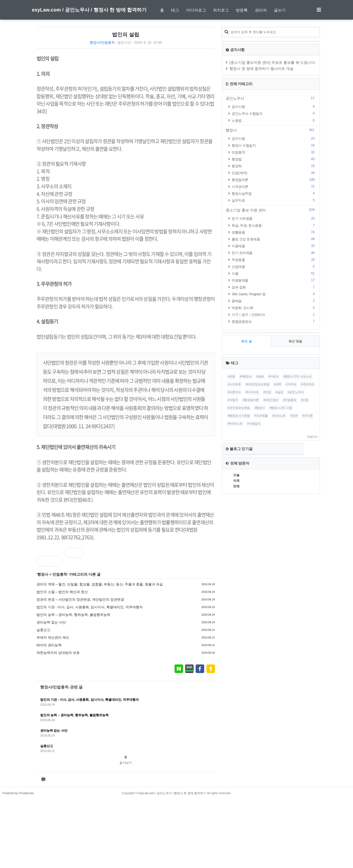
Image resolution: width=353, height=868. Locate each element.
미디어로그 (196, 10)
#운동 (231, 376)
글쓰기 (280, 10)
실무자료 (274, 200)
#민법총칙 (290, 400)
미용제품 (274, 246)
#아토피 (274, 376)
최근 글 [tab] (246, 341)
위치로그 (221, 10)
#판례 (260, 376)
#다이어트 (252, 392)
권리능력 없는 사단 (51, 622)
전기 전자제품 (274, 253)
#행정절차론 (251, 400)
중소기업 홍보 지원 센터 (271, 210)
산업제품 (274, 266)
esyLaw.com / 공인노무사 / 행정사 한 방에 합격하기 (89, 10)
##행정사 (246, 376)
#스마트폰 (234, 384)
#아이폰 (308, 416)
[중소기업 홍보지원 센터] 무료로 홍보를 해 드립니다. (273, 62)
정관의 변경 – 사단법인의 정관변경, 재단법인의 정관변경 (80, 599)
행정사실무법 (274, 193)
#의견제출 (261, 416)
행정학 (274, 166)
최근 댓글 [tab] (295, 341)
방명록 (242, 10)
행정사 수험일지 (274, 145)
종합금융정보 (274, 321)
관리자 (261, 10)
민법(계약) (274, 173)
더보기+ (312, 437)
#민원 (305, 400)
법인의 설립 (126, 34)
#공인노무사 (296, 392)
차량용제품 (274, 280)
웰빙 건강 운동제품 (274, 239)
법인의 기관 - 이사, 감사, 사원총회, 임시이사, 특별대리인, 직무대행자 (90, 607)
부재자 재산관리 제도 (53, 637)
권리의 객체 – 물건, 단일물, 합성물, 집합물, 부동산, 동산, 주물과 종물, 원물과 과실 (100, 584)
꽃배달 (274, 301)
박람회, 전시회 (274, 308)
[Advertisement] (176, 821)
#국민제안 (308, 384)
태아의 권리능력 (49, 645)
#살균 (279, 392)
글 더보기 (126, 763)
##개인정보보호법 (258, 384)
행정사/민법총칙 (102, 42)
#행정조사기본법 (239, 416)
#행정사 (260, 408)
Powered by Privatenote (18, 862)
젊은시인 (124, 42)
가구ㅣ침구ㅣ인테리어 (274, 315)
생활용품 (274, 232)
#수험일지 (254, 424)
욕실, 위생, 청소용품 (274, 225)
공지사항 (274, 107)
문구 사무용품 (274, 218)
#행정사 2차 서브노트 (298, 376)
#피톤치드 (234, 392)
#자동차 (233, 400)
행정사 (43, 574)
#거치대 (291, 384)
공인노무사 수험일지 (274, 113)
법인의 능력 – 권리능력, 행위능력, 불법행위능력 (73, 615)
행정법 (274, 159)
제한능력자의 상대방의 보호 (58, 653)
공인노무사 (271, 98)
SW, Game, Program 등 (274, 294)
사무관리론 (274, 187)
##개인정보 (271, 400)
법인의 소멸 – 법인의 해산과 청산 (62, 592)
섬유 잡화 (274, 287)
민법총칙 (60, 574)
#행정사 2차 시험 (281, 408)
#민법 (267, 392)
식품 (274, 273)
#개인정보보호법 (239, 408)
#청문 (294, 416)
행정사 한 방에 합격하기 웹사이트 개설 (261, 69)
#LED (277, 384)
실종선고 (43, 630)
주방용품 (274, 260)
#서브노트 (279, 416)
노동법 (274, 120)
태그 (175, 10)
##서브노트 (235, 424)
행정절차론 (274, 180)
